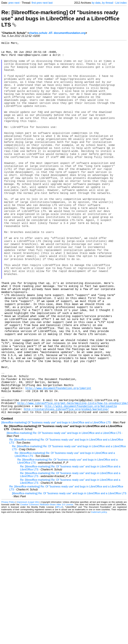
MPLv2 (59, 590)
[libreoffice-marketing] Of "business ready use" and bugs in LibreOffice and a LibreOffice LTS (56, 505)
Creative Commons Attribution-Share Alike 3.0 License (47, 587)
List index (121, 3)
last (51, 3)
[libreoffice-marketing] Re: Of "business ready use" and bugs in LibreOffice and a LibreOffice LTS (64, 516)
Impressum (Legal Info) (28, 585)
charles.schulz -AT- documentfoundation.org (57, 33)
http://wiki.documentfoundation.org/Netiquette (81, 487)
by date (96, 3)
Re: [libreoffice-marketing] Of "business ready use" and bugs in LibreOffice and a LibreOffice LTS (60, 19)
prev (11, 3)
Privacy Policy (8, 585)
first (34, 3)
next (17, 3)
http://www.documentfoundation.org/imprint (58, 465)
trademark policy (99, 595)
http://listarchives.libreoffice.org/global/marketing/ (66, 491)
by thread (108, 3)
